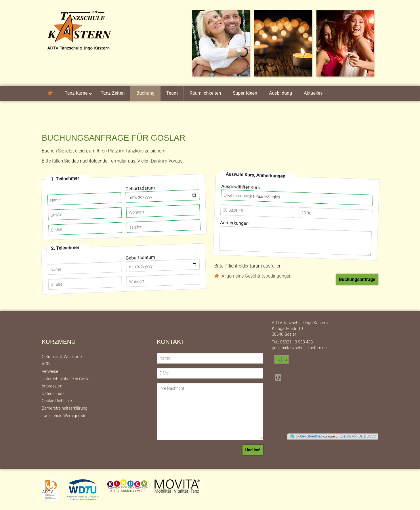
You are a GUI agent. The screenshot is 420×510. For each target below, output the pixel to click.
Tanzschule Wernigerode (64, 416)
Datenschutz (53, 394)
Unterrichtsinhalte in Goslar (66, 379)
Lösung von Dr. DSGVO (358, 436)
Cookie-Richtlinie (57, 401)
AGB (46, 364)
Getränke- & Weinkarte (62, 357)
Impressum (52, 386)
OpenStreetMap (311, 436)
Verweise (50, 371)
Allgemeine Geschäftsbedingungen (257, 276)
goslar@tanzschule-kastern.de (299, 348)
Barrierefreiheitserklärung (65, 408)
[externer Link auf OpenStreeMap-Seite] (292, 436)
